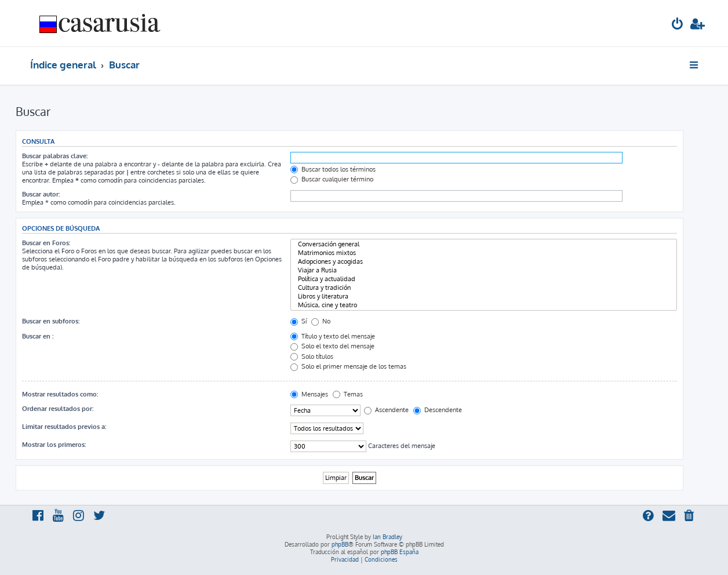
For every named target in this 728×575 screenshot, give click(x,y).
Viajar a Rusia (484, 270)
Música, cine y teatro (484, 305)
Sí (299, 321)
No (321, 321)
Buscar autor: (41, 194)
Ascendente (386, 410)
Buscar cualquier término (332, 179)
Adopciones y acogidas (484, 262)
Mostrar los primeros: (54, 445)
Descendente (438, 410)
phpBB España (400, 552)
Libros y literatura (484, 296)
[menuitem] (678, 25)
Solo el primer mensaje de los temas (348, 366)
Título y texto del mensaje (333, 336)
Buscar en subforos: (51, 321)
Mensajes (309, 394)
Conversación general (484, 244)
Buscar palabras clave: (55, 156)
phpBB (340, 544)
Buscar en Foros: (46, 243)
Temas (348, 394)
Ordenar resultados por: (58, 409)
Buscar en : (38, 336)
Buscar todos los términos (333, 169)
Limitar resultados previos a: (64, 427)
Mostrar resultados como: (60, 394)
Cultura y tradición (484, 288)
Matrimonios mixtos (484, 253)
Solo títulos (312, 356)
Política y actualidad (484, 279)
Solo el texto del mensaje (332, 346)
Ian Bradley (387, 537)
